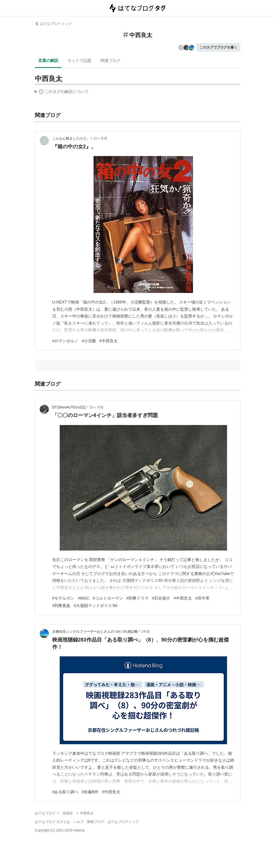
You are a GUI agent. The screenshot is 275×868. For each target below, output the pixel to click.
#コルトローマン (108, 598)
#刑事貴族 (61, 606)
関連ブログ (111, 60)
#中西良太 (109, 341)
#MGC (83, 598)
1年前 (146, 632)
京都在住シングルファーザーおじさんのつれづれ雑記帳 (95, 632)
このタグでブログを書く (218, 47)
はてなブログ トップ (53, 24)
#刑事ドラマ (138, 598)
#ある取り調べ (65, 792)
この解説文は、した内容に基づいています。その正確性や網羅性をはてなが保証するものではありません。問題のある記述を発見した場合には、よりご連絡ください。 (62, 92)
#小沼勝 (89, 341)
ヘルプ (79, 822)
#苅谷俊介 (161, 598)
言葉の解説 (48, 60)
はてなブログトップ (123, 822)
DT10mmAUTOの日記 (69, 407)
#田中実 (202, 598)
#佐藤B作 (90, 792)
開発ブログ (96, 822)
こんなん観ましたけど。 (71, 138)
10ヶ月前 (100, 138)
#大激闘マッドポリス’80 (95, 606)
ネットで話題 (79, 60)
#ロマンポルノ (65, 341)
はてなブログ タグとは (52, 822)
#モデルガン (63, 598)
